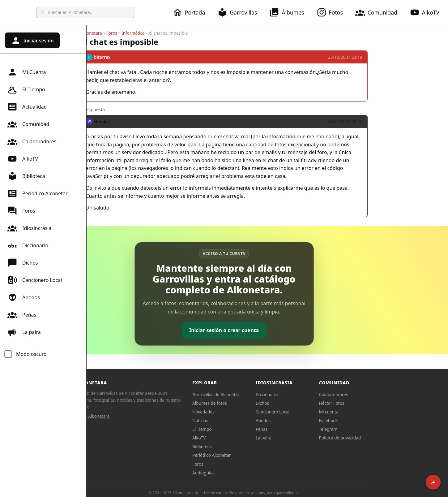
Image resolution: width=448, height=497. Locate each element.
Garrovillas (241, 12)
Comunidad (380, 12)
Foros (21, 211)
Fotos (333, 12)
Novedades (247, 412)
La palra (24, 332)
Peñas (22, 315)
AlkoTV (23, 159)
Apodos (24, 297)
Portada (192, 12)
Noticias (243, 420)
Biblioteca (26, 176)
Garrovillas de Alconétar (259, 394)
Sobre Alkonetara (136, 416)
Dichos (23, 263)
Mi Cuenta (27, 72)
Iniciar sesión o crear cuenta (267, 330)
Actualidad (27, 107)
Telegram (372, 429)
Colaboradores (32, 141)
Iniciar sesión (32, 41)
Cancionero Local (35, 280)
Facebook (372, 420)
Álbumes (290, 12)
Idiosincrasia (29, 228)
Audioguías (247, 473)
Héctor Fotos (375, 403)
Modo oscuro (31, 354)
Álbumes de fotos (253, 403)
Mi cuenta (372, 412)
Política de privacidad (383, 438)
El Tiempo (26, 89)
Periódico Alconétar (38, 193)
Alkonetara (135, 33)
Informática (176, 33)
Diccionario (28, 245)
